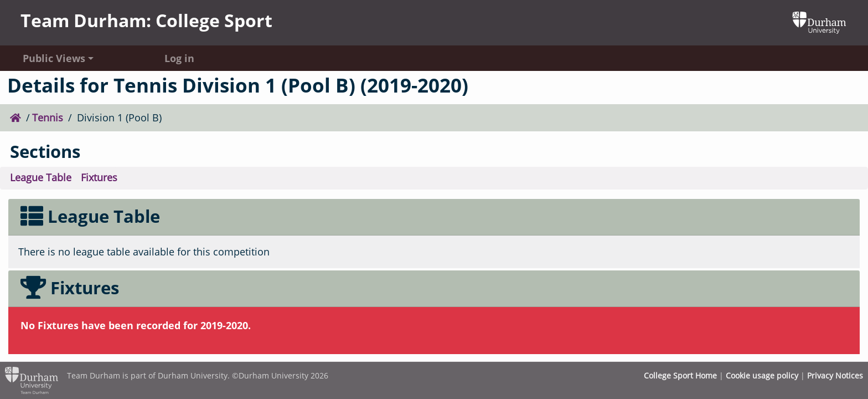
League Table (41, 177)
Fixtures (99, 177)
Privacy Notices (835, 375)
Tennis (48, 117)
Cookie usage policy (762, 375)
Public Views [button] (54, 58)
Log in (179, 58)
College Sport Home (680, 375)
